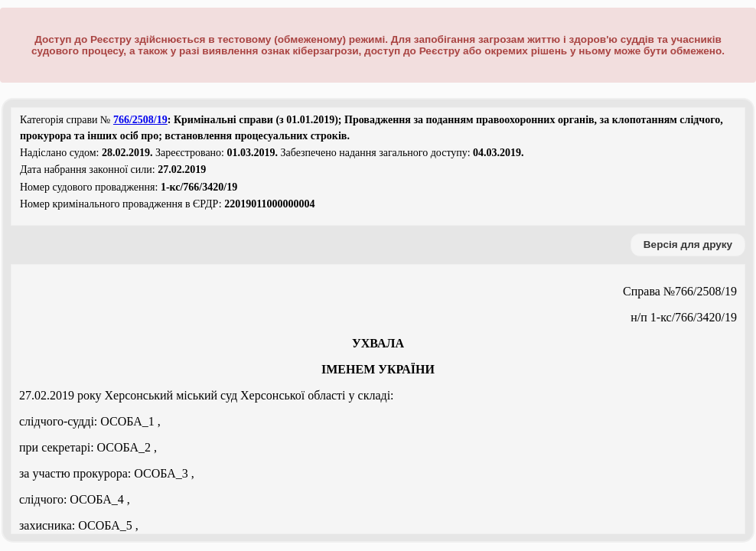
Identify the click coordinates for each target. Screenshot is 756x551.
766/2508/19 (140, 120)
